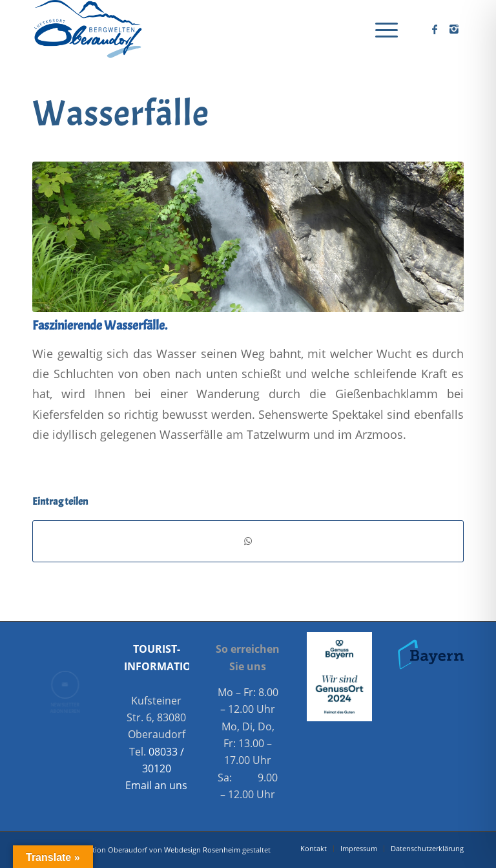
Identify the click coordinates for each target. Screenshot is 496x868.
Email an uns (156, 785)
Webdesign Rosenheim (202, 850)
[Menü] (380, 29)
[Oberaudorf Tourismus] (87, 29)
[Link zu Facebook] (435, 29)
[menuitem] (380, 29)
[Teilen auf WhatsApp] (248, 541)
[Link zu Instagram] (454, 29)
